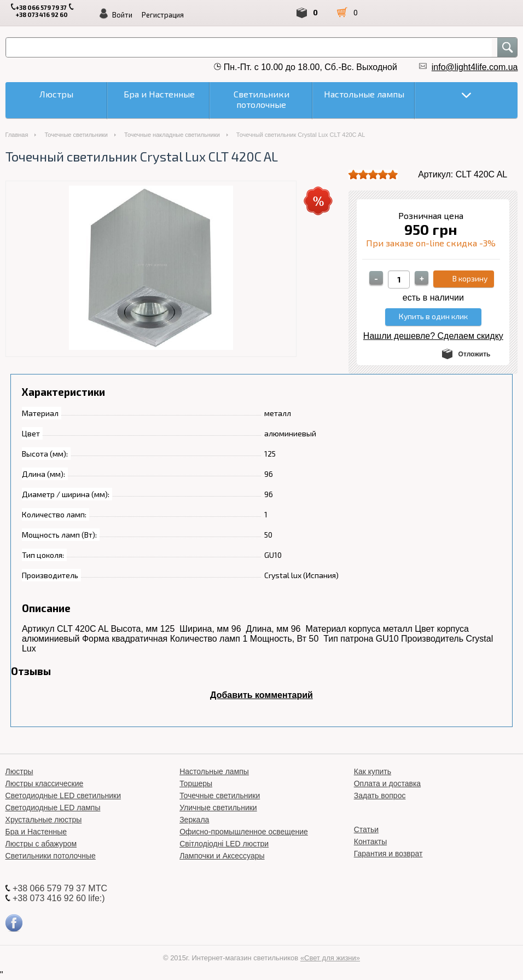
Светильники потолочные (51, 856)
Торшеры (196, 783)
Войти (122, 15)
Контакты (370, 841)
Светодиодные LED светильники (63, 795)
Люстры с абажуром (41, 844)
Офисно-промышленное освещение (244, 832)
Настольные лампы (214, 771)
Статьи (366, 829)
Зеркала (194, 820)
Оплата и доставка (387, 783)
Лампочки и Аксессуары (222, 856)
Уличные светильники (218, 808)
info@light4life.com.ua (475, 67)
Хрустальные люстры (44, 820)
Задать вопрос (380, 795)
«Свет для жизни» (330, 958)
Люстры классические (45, 783)
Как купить (373, 771)
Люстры (19, 771)
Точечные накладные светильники (172, 135)
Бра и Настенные (36, 832)
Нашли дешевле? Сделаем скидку (433, 336)
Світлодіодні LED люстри (224, 844)
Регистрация (163, 15)
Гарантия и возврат (388, 854)
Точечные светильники (76, 135)
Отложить (475, 354)
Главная (17, 135)
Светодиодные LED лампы (53, 808)
